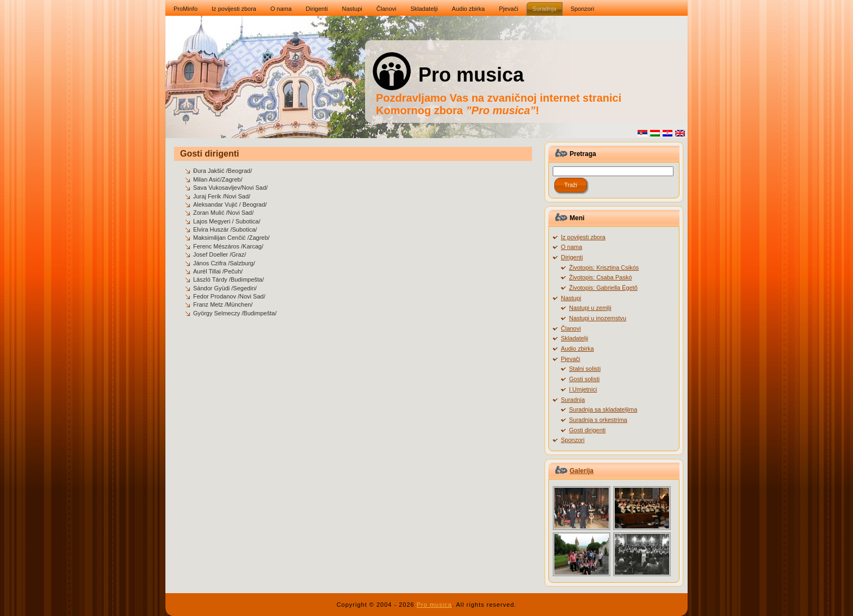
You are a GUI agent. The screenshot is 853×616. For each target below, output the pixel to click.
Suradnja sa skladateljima (603, 409)
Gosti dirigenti (209, 154)
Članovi (571, 328)
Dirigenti (572, 257)
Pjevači (570, 359)
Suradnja (573, 400)
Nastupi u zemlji (590, 308)
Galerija (582, 471)
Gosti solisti (584, 379)
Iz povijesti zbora (583, 237)
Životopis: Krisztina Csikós (604, 267)
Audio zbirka (577, 349)
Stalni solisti (585, 369)
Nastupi (571, 298)
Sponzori (573, 440)
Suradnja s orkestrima (598, 420)
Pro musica (471, 75)
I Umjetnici (583, 389)
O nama (571, 247)
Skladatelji (574, 338)
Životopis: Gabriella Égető (603, 288)
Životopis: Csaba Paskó (601, 277)
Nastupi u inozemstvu (598, 318)
